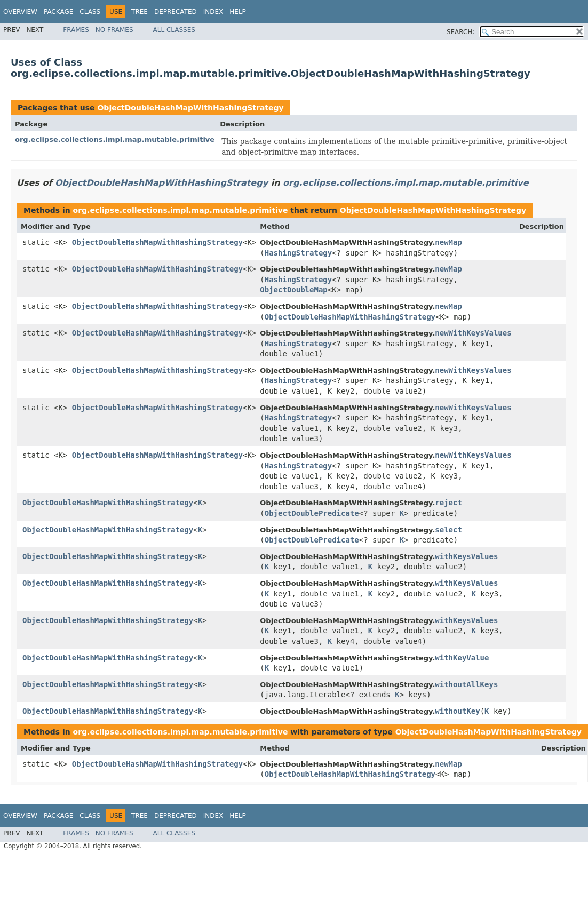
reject (448, 503)
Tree (140, 12)
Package (58, 12)
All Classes (174, 30)
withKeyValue (462, 658)
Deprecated (176, 12)
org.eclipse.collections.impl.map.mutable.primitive (115, 139)
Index (213, 12)
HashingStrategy (298, 253)
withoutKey (457, 711)
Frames (76, 30)
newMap (448, 242)
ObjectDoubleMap (293, 290)
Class (90, 12)
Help (238, 12)
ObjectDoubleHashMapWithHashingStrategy (190, 108)
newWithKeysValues (473, 333)
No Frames (114, 30)
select (448, 530)
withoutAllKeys (466, 684)
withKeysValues (466, 556)
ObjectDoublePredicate (312, 513)
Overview (20, 12)
